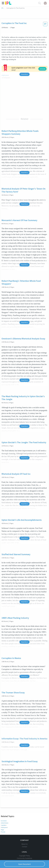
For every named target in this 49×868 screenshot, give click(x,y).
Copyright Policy (24, 856)
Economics (4, 821)
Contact (25, 847)
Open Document (24, 864)
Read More (24, 173)
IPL (3, 8)
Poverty (3, 832)
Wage (2, 830)
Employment (4, 827)
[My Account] (46, 3)
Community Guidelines (24, 858)
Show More (24, 74)
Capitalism (4, 825)
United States (5, 823)
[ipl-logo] (8, 4)
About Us (24, 844)
